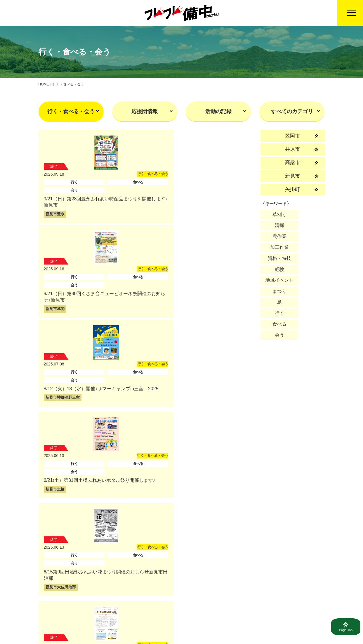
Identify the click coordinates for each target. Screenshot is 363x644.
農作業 (279, 236)
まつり (279, 291)
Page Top (346, 627)
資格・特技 (279, 258)
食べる (279, 324)
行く (279, 313)
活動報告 (202, 627)
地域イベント (279, 280)
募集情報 (234, 627)
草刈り (279, 215)
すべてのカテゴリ (292, 111)
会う (279, 335)
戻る (182, 589)
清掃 (279, 225)
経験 (279, 269)
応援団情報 (145, 111)
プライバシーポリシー (280, 627)
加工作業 (279, 247)
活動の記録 (218, 111)
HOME (44, 84)
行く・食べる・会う (71, 111)
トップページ (166, 627)
